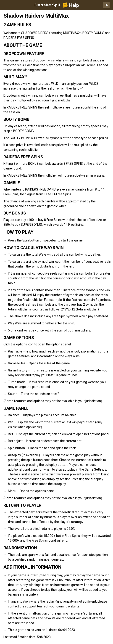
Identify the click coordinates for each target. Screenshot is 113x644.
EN (106, 5)
